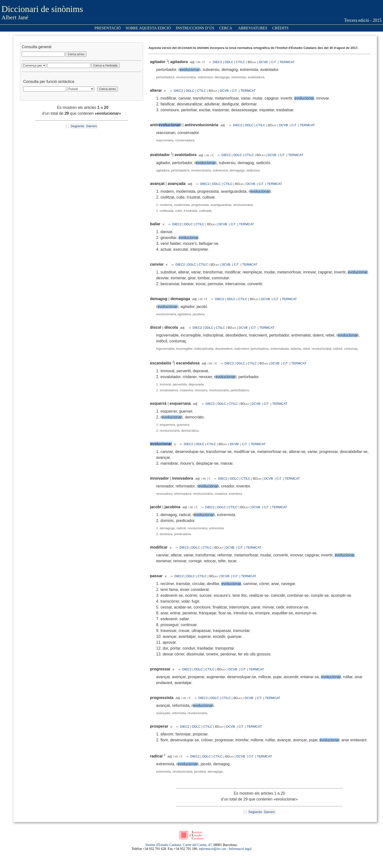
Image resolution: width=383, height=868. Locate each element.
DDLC (229, 62)
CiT (274, 62)
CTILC (241, 62)
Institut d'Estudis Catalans (163, 845)
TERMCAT (287, 62)
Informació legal (240, 849)
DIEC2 (217, 62)
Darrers (91, 126)
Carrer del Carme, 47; (198, 845)
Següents (77, 126)
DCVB (264, 62)
